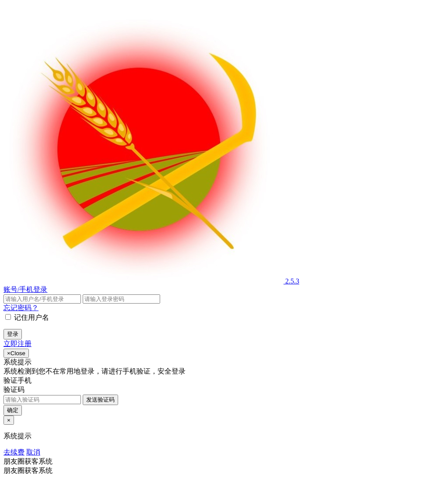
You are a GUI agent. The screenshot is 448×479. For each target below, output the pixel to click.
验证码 (14, 390)
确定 (13, 410)
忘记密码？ (21, 308)
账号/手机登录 (25, 289)
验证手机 (17, 380)
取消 (33, 452)
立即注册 (17, 344)
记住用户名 (31, 317)
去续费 (14, 452)
